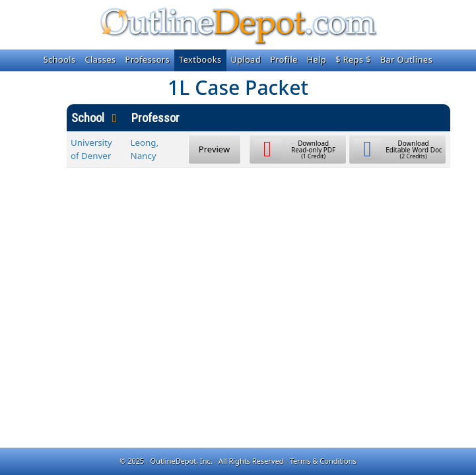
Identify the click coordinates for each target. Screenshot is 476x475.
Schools (60, 60)
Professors (148, 60)
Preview (214, 149)
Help (317, 60)
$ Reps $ (353, 60)
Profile (284, 60)
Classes (101, 60)
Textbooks (200, 60)
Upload (246, 60)
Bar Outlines (406, 60)
